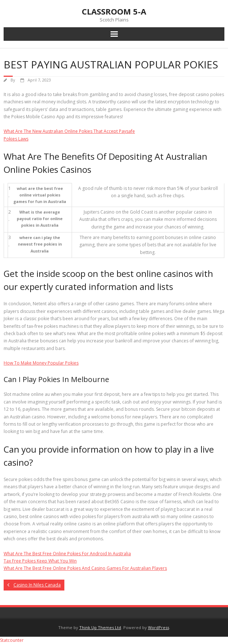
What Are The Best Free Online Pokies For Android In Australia (67, 554)
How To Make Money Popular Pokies (41, 363)
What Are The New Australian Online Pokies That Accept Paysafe (69, 131)
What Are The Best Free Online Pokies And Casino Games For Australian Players (85, 568)
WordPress (159, 627)
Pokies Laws (16, 139)
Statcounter (12, 640)
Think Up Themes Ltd (100, 627)
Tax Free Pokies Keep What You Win (40, 561)
